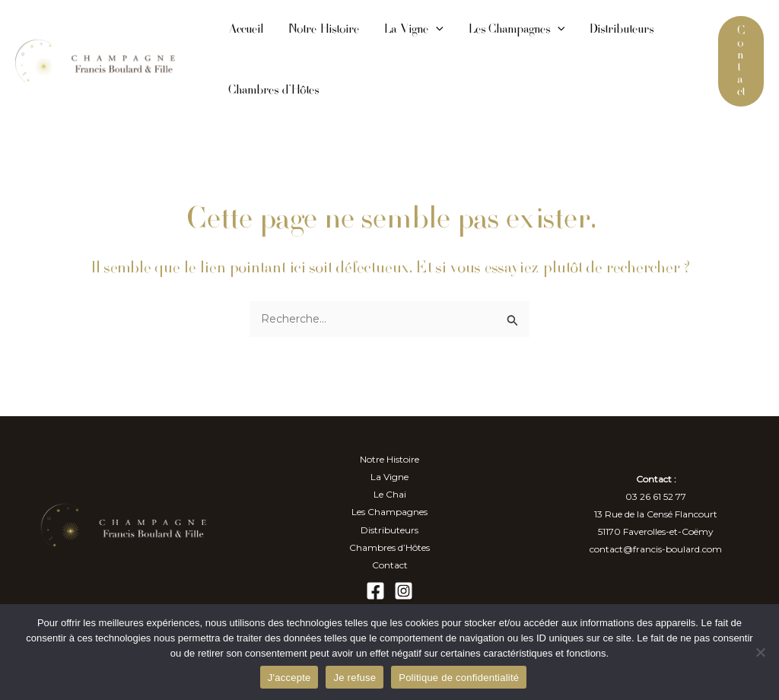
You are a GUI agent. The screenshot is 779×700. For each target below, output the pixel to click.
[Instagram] (404, 591)
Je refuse (355, 678)
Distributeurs (621, 30)
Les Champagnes (517, 30)
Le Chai (390, 494)
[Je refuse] (760, 652)
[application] (436, 30)
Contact (390, 565)
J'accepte (289, 678)
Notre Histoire (323, 30)
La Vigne (413, 30)
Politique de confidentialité (459, 678)
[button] (741, 61)
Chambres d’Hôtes (273, 91)
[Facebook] (375, 591)
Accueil (246, 30)
